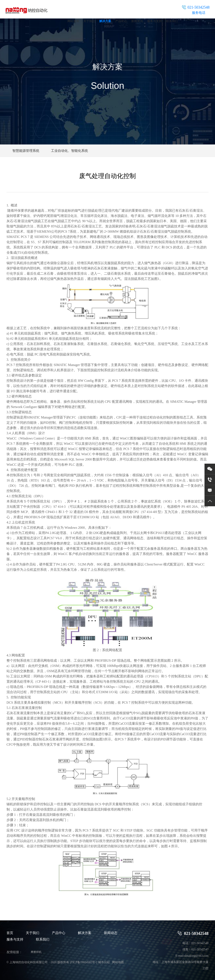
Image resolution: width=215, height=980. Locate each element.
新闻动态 (111, 933)
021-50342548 (193, 933)
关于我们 (89, 21)
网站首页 (73, 21)
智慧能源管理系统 (26, 151)
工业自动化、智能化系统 (69, 151)
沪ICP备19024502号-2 (83, 962)
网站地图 (118, 962)
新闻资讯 (137, 21)
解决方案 (105, 21)
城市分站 (104, 962)
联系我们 (172, 21)
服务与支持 (155, 21)
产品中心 (121, 21)
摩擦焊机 (36, 952)
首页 (10, 933)
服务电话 (199, 13)
